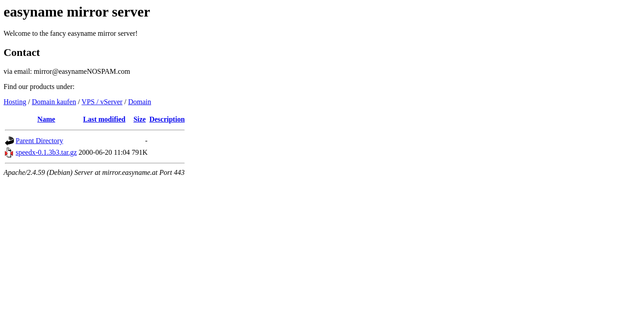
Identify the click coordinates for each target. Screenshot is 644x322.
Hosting (15, 102)
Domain (140, 102)
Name (46, 119)
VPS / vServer (102, 102)
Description (167, 119)
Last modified (104, 119)
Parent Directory (39, 141)
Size (140, 119)
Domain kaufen (54, 102)
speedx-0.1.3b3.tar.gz (46, 152)
